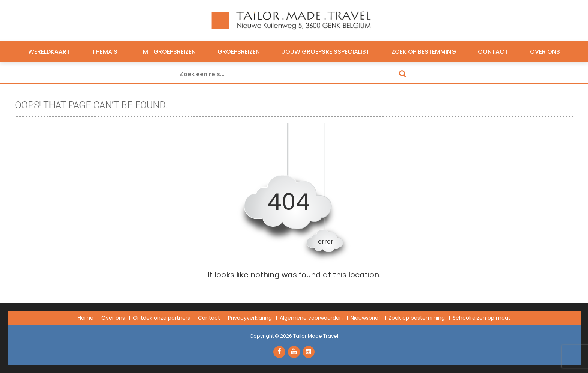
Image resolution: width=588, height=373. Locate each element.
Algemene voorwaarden (311, 318)
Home (85, 318)
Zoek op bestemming (424, 52)
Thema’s (105, 52)
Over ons (545, 52)
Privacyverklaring (250, 318)
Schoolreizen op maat (481, 318)
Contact (493, 52)
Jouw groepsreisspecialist (326, 52)
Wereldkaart (49, 52)
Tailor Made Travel (316, 336)
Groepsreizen (239, 52)
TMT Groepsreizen (167, 52)
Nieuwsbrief (366, 318)
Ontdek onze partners (161, 318)
